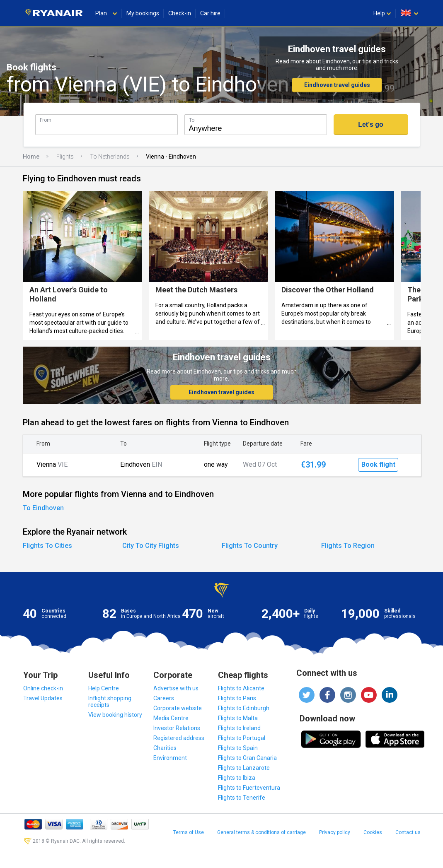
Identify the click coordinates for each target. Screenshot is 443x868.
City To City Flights (151, 546)
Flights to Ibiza (237, 778)
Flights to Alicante (241, 688)
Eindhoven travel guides (337, 85)
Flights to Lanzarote (244, 768)
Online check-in (43, 688)
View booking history (115, 715)
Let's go (371, 124)
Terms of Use (189, 832)
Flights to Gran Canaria (247, 758)
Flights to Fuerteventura (249, 788)
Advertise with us (176, 688)
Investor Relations (177, 728)
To (192, 120)
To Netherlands (110, 157)
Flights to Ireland (239, 728)
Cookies (373, 832)
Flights (65, 157)
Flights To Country (250, 546)
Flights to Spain (238, 748)
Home (31, 157)
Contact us (408, 832)
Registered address (179, 738)
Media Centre (171, 718)
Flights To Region (348, 546)
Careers (164, 698)
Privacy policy (335, 832)
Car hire (210, 13)
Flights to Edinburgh (244, 708)
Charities (165, 748)
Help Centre (104, 688)
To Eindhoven (43, 508)
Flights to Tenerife (242, 798)
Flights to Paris (237, 698)
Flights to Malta (238, 718)
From (46, 120)
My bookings (143, 13)
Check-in (180, 13)
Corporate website (178, 708)
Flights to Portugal (242, 738)
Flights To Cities (47, 546)
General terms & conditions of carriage (261, 832)
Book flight (378, 464)
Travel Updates (43, 698)
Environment (170, 758)
